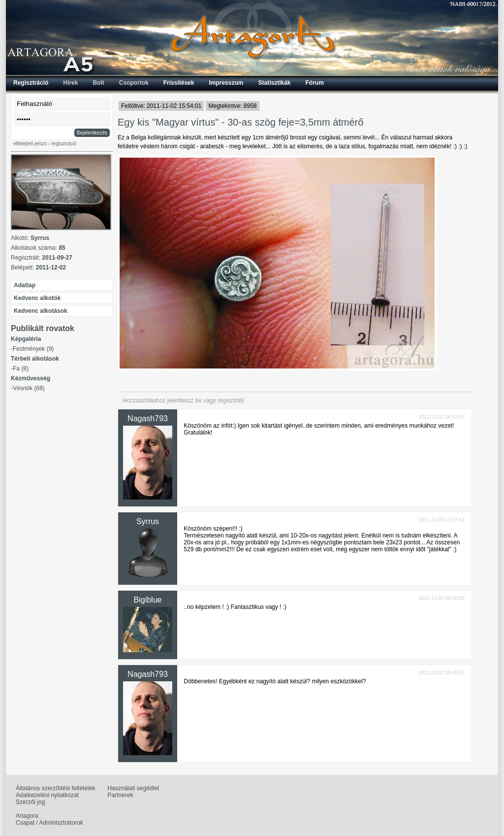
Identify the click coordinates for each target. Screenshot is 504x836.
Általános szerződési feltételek (55, 788)
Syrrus (148, 521)
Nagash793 (148, 418)
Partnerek (120, 795)
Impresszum (226, 83)
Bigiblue (148, 600)
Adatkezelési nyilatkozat (47, 795)
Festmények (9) (33, 349)
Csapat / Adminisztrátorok (49, 823)
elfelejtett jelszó (30, 144)
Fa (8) (21, 368)
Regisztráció (31, 83)
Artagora (27, 816)
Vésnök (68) (29, 388)
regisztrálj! (231, 401)
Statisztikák (274, 83)
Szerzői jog (30, 802)
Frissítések (179, 83)
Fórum (315, 83)
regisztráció (64, 144)
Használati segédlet (133, 788)
